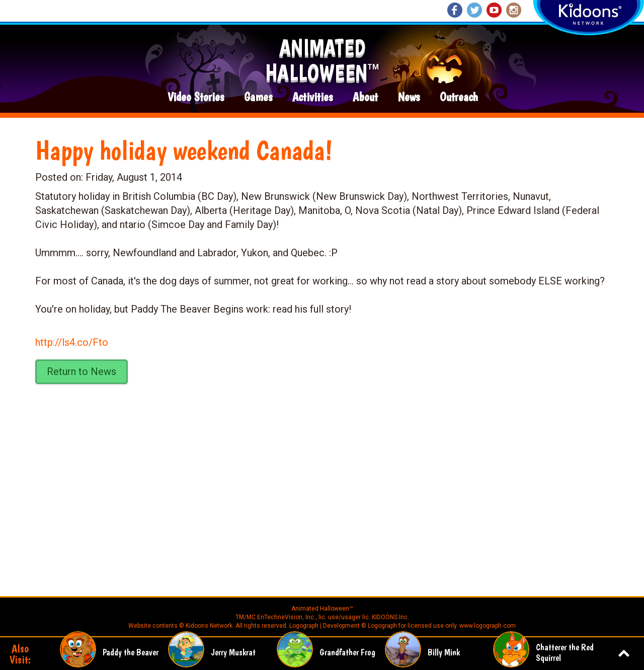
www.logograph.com (487, 626)
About (365, 97)
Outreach (459, 97)
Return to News (82, 371)
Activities (312, 97)
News (409, 97)
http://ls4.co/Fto (72, 342)
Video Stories (196, 97)
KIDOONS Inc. (390, 617)
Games (258, 97)
